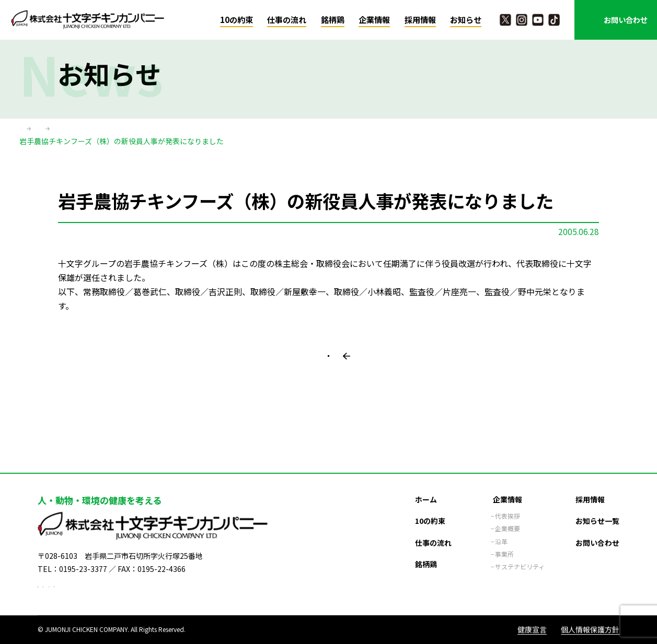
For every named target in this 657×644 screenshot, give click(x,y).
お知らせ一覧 (597, 507)
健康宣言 (532, 629)
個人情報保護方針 (590, 629)
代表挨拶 (508, 502)
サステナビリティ (520, 553)
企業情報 (374, 20)
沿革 (501, 528)
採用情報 (420, 20)
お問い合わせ (626, 20)
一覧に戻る (334, 376)
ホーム (30, 130)
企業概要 (508, 515)
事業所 (504, 540)
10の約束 (237, 20)
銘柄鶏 (333, 20)
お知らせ (466, 20)
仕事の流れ (287, 20)
